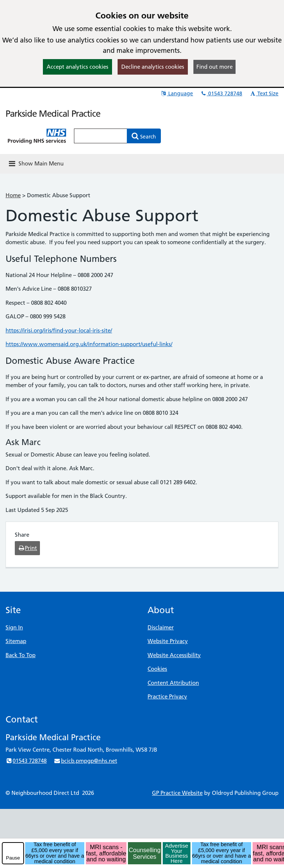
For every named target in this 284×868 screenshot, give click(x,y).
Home (13, 195)
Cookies (157, 669)
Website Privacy (168, 641)
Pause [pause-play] (13, 858)
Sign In (14, 627)
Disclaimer (161, 627)
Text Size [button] (264, 93)
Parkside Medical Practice (53, 114)
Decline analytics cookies (153, 67)
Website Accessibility (174, 655)
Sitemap (16, 641)
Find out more (214, 67)
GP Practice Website (177, 793)
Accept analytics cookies (77, 67)
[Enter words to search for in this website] (101, 136)
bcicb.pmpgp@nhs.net (85, 761)
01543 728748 (221, 93)
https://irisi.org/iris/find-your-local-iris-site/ (59, 330)
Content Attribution (173, 683)
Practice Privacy (167, 696)
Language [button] (177, 93)
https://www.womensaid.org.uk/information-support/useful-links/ (89, 344)
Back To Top (21, 655)
